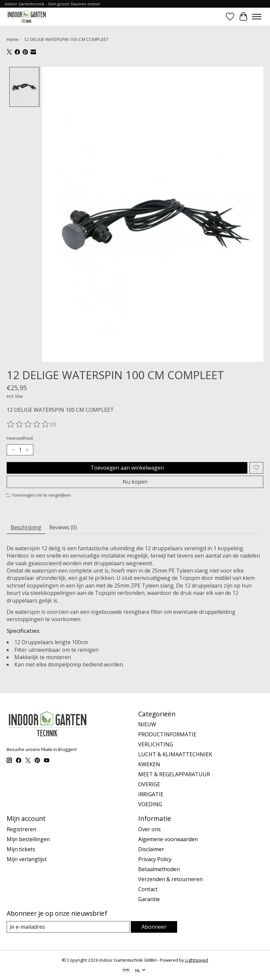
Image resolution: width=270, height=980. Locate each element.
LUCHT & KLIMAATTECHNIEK (175, 755)
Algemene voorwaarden (168, 839)
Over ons (149, 829)
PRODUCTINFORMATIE (167, 735)
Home (13, 39)
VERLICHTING (156, 745)
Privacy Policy (155, 859)
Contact (148, 889)
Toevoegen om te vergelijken (38, 495)
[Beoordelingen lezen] (28, 424)
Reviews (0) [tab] (63, 527)
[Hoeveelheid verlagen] (13, 450)
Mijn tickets (21, 849)
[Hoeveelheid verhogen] (27, 450)
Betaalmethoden (159, 869)
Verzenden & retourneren (170, 879)
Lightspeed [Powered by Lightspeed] (197, 960)
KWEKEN (149, 765)
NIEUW (147, 725)
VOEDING (150, 805)
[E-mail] (68, 927)
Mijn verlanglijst (27, 859)
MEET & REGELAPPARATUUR (174, 775)
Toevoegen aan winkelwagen (127, 468)
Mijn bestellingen (28, 839)
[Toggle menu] (257, 17)
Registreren (21, 829)
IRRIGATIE (151, 795)
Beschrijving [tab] (26, 527)
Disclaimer (151, 849)
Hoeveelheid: (20, 438)
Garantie (149, 899)
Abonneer (154, 927)
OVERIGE (149, 785)
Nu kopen (135, 482)
